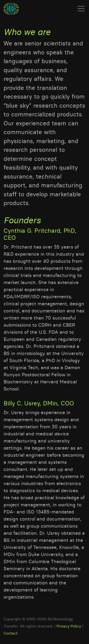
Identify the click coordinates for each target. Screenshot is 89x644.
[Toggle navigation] (80, 9)
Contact (11, 633)
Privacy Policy (69, 626)
